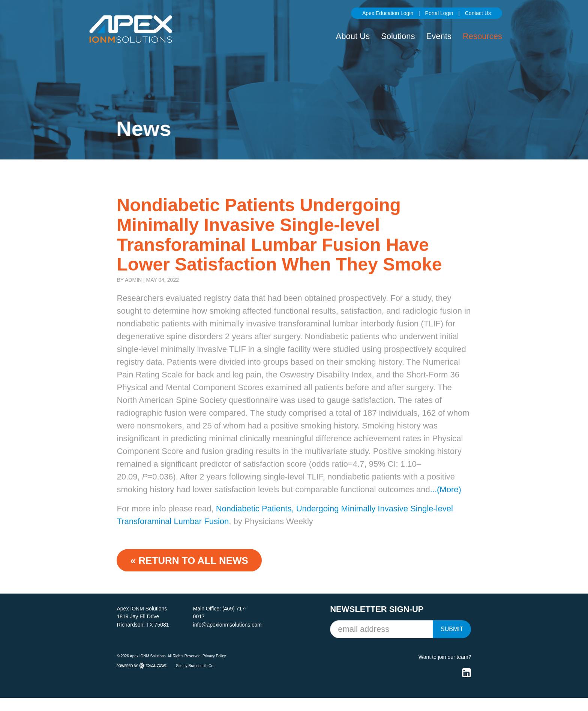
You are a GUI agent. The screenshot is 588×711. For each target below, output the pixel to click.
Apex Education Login (388, 13)
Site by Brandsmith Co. (195, 666)
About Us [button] (353, 36)
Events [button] (439, 36)
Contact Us (478, 13)
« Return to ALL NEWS (189, 568)
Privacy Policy (214, 656)
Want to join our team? (445, 657)
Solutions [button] (398, 36)
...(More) (446, 497)
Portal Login (439, 13)
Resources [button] (482, 36)
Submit (452, 629)
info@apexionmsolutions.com (227, 625)
